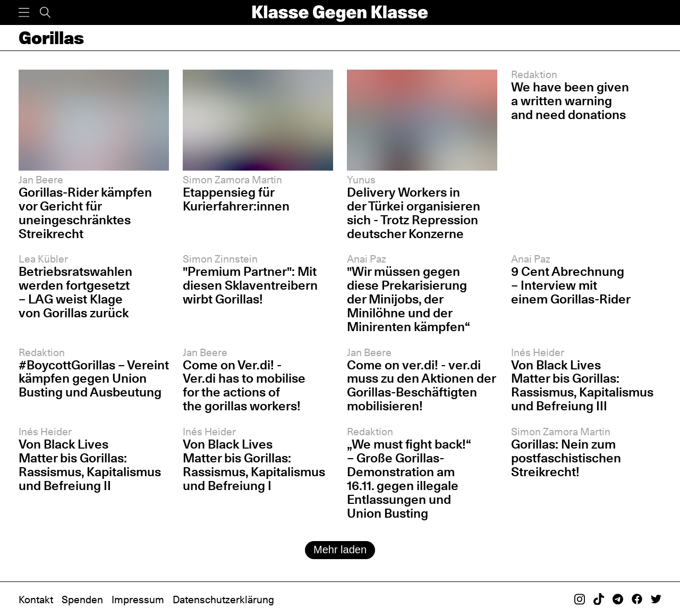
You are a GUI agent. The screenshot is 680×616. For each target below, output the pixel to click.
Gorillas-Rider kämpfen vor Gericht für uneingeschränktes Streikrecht (85, 213)
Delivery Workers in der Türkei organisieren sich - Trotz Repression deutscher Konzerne (414, 213)
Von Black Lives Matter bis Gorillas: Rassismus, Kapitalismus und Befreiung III (582, 386)
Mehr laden (340, 550)
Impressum (138, 600)
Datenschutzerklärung (223, 600)
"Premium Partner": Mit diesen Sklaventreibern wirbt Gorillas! (250, 285)
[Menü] (24, 12)
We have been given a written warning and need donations (570, 101)
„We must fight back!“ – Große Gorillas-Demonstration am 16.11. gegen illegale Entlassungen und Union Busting (409, 479)
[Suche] (45, 12)
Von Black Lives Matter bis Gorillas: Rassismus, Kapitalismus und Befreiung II (90, 465)
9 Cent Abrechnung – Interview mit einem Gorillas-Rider (571, 285)
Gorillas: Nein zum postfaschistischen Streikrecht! (566, 458)
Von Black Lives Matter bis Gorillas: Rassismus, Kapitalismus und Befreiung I (254, 465)
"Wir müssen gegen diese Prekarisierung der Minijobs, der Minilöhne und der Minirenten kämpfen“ (409, 299)
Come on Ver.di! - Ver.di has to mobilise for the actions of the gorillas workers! (244, 386)
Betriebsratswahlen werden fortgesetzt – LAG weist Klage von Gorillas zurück (75, 292)
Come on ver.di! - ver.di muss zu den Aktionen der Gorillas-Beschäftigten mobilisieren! (421, 386)
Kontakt (36, 600)
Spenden (82, 600)
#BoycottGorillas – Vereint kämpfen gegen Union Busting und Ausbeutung (94, 379)
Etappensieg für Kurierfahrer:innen (236, 199)
